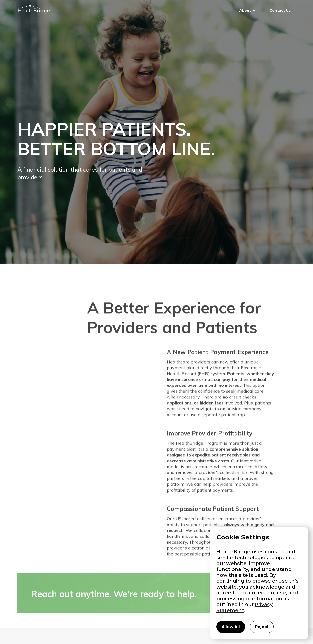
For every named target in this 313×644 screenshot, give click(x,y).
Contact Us (280, 10)
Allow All (231, 627)
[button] (247, 10)
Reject (262, 627)
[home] (34, 9)
